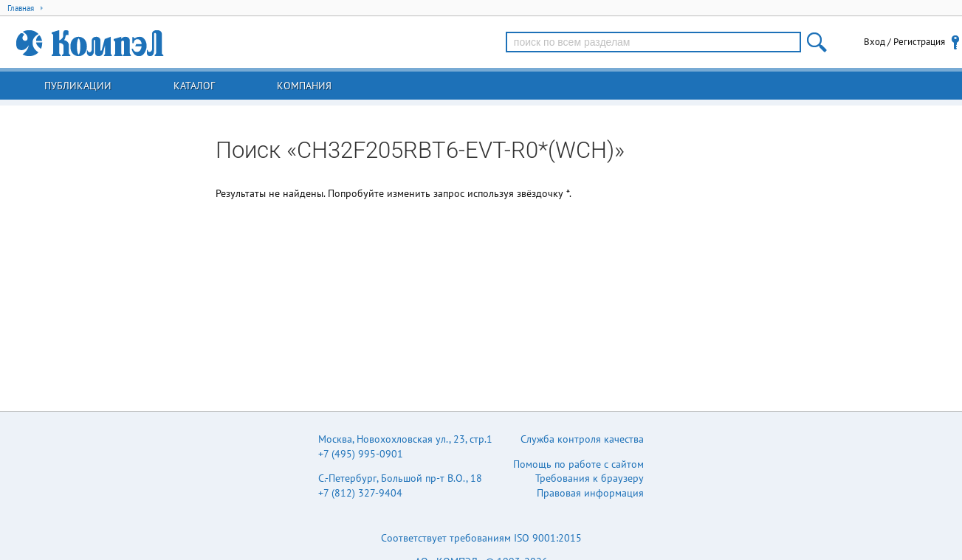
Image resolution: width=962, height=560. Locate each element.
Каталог (194, 86)
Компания (304, 86)
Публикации (78, 86)
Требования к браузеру (590, 478)
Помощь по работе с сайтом (578, 464)
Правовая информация (590, 493)
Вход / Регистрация (904, 42)
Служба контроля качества (582, 439)
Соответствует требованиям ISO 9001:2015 (481, 538)
